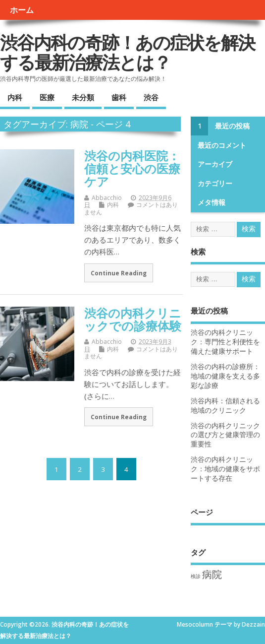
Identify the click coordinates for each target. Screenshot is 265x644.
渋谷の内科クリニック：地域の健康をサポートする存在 (225, 469)
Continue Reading (119, 273)
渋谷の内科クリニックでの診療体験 (133, 319)
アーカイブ (215, 164)
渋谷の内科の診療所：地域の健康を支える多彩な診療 (225, 376)
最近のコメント (222, 145)
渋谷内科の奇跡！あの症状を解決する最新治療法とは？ (127, 52)
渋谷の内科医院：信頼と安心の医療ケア (132, 169)
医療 (47, 97)
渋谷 (151, 97)
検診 (196, 576)
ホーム (22, 10)
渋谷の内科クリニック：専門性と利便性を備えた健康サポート (225, 342)
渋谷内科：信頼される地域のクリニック (225, 406)
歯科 (119, 97)
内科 (15, 97)
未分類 (83, 97)
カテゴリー (215, 184)
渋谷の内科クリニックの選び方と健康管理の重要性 (225, 435)
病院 (212, 574)
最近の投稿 (232, 126)
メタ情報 (212, 202)
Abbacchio (107, 198)
